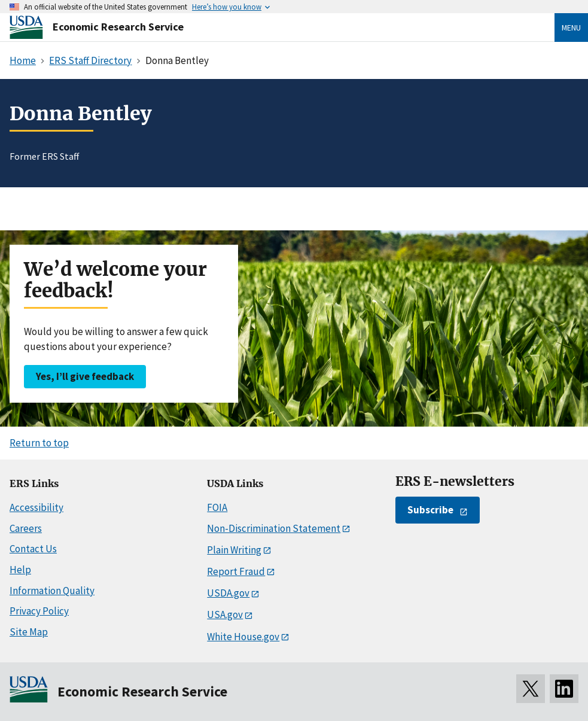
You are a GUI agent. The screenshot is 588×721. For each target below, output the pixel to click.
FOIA (217, 507)
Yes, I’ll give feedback (85, 376)
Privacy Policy (39, 611)
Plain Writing (234, 550)
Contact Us (33, 549)
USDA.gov (228, 593)
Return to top (39, 443)
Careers (26, 528)
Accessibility (36, 507)
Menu (571, 28)
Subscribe (430, 510)
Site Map (29, 632)
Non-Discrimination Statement (274, 528)
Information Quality (52, 591)
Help (20, 570)
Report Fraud (236, 571)
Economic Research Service (118, 27)
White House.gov (243, 637)
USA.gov (225, 614)
